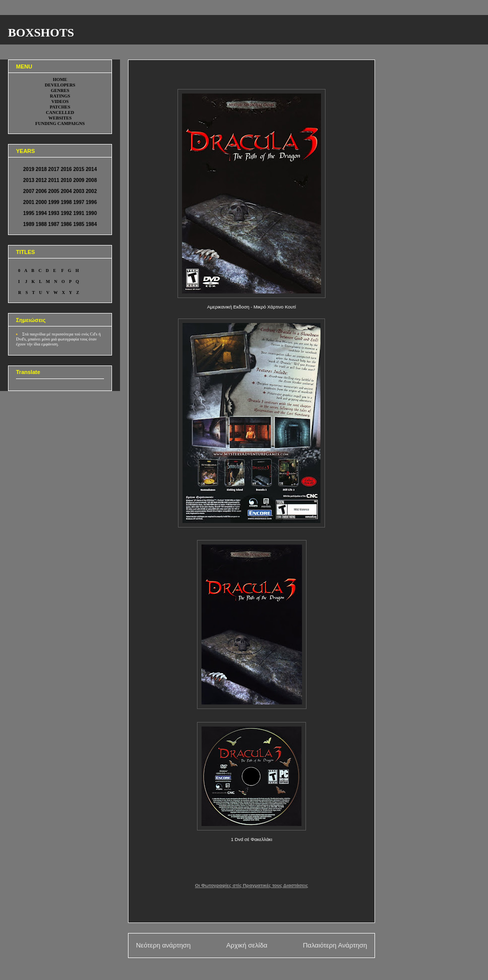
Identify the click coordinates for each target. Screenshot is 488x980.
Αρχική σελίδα (246, 945)
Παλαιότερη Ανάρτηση (335, 945)
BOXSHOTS (41, 32)
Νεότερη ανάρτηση (163, 945)
